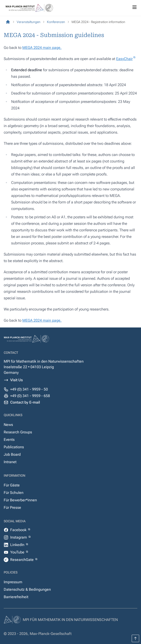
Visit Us (16, 380)
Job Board (12, 454)
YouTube (18, 552)
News (8, 425)
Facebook (19, 530)
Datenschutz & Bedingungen (27, 589)
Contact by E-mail (25, 402)
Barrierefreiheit (16, 597)
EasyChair (124, 59)
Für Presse (12, 507)
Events (9, 440)
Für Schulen (14, 493)
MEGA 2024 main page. (42, 48)
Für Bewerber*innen (20, 500)
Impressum (13, 582)
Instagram (19, 537)
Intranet (10, 462)
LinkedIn (18, 545)
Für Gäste (12, 485)
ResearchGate (22, 560)
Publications (14, 447)
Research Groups (18, 432)
